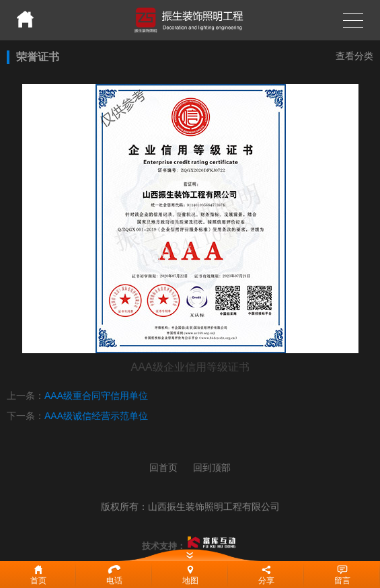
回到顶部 (212, 468)
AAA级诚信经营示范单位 (96, 416)
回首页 (163, 468)
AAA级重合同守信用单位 (96, 396)
